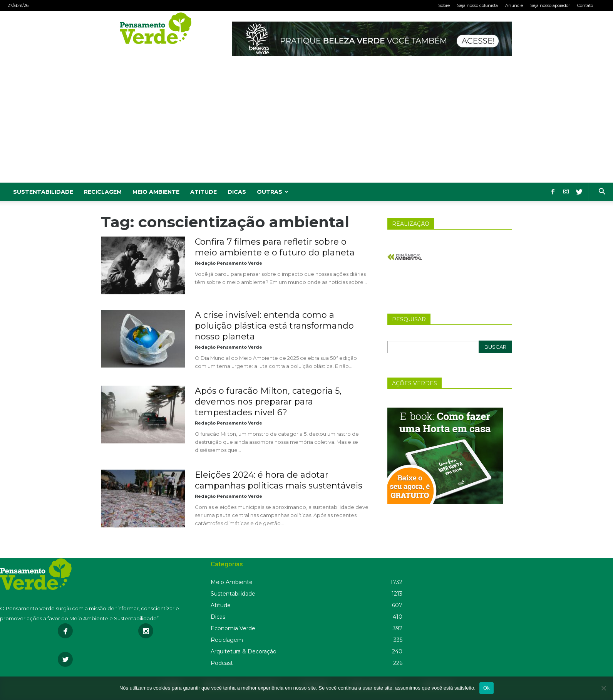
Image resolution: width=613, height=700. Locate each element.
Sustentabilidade (43, 192)
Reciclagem (103, 192)
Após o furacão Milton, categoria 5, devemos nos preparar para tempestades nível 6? (268, 402)
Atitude (203, 192)
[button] (602, 192)
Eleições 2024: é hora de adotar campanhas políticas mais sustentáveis (279, 480)
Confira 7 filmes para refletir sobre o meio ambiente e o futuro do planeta (275, 247)
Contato (585, 5)
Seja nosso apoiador (550, 5)
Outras (273, 192)
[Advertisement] (306, 125)
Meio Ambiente (156, 192)
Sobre (444, 5)
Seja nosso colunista (477, 5)
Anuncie (514, 5)
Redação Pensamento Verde (229, 263)
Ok (487, 688)
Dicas (237, 192)
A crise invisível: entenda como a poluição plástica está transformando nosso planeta (274, 326)
